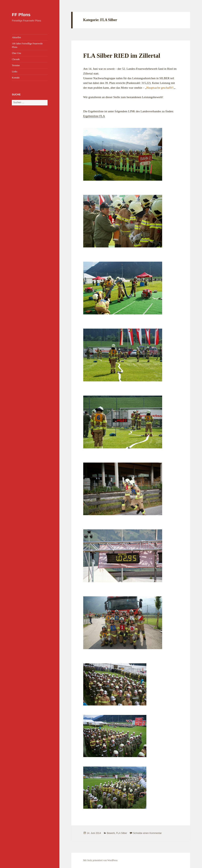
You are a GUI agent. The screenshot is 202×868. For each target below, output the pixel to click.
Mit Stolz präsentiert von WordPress (100, 860)
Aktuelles (16, 37)
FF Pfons (21, 15)
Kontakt (16, 78)
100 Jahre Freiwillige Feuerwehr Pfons (27, 45)
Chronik (16, 59)
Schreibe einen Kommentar (147, 833)
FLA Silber (122, 833)
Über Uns (16, 53)
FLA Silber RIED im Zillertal (122, 56)
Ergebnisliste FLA (94, 116)
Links (14, 72)
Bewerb (111, 833)
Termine (16, 65)
